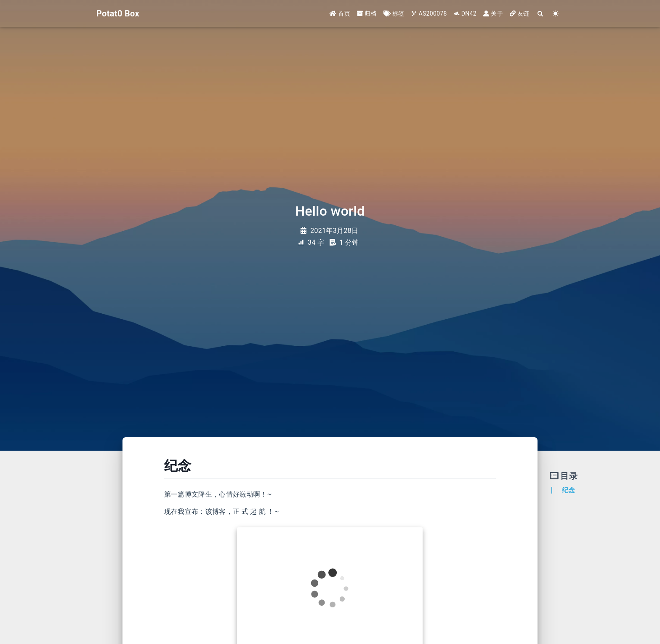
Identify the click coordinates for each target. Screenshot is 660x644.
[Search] (541, 14)
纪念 (568, 490)
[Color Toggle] (556, 14)
